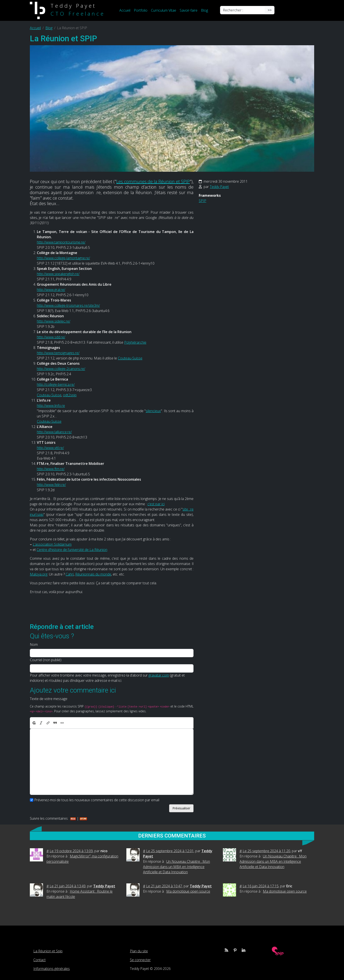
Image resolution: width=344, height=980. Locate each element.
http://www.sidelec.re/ (54, 321)
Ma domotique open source (188, 891)
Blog (204, 10)
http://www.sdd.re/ (51, 337)
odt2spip (70, 395)
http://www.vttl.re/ (50, 448)
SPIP (202, 201)
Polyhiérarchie (135, 342)
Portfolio (141, 10)
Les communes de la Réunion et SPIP (153, 181)
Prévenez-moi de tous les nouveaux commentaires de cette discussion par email (97, 800)
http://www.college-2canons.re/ (61, 369)
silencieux (153, 411)
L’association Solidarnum (52, 544)
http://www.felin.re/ (51, 485)
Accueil (125, 10)
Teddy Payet (219, 187)
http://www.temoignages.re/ (58, 353)
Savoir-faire (189, 10)
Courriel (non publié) (46, 660)
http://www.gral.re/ (51, 290)
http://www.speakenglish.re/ (58, 274)
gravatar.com (159, 675)
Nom (34, 644)
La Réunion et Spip (48, 951)
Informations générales (52, 969)
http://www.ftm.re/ (51, 469)
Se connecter (140, 960)
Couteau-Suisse (130, 358)
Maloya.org (39, 574)
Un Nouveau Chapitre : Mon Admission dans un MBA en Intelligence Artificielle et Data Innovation (176, 867)
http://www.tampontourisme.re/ (61, 242)
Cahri (70, 574)
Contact (39, 960)
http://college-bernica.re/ (56, 384)
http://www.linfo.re (51, 406)
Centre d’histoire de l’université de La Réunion (72, 550)
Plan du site (139, 951)
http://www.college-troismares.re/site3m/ (68, 305)
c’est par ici (156, 504)
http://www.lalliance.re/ (54, 432)
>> (270, 10)
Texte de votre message (49, 699)
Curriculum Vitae (164, 10)
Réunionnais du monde (93, 574)
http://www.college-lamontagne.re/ (63, 258)
